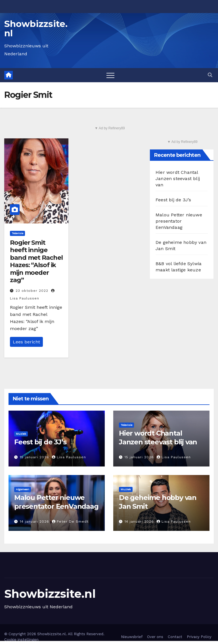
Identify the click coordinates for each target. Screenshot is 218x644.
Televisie (17, 233)
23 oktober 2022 (33, 291)
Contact (175, 637)
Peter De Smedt (70, 521)
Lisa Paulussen (69, 457)
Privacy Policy (199, 637)
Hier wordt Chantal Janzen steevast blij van (178, 179)
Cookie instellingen (21, 640)
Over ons (155, 637)
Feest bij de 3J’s (173, 200)
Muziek (21, 434)
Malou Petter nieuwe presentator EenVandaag (179, 221)
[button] (210, 75)
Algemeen (23, 489)
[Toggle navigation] (110, 75)
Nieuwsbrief (132, 637)
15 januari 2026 (35, 457)
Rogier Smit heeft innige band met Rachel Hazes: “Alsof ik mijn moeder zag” (36, 261)
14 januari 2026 (35, 521)
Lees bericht (26, 342)
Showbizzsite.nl (36, 28)
